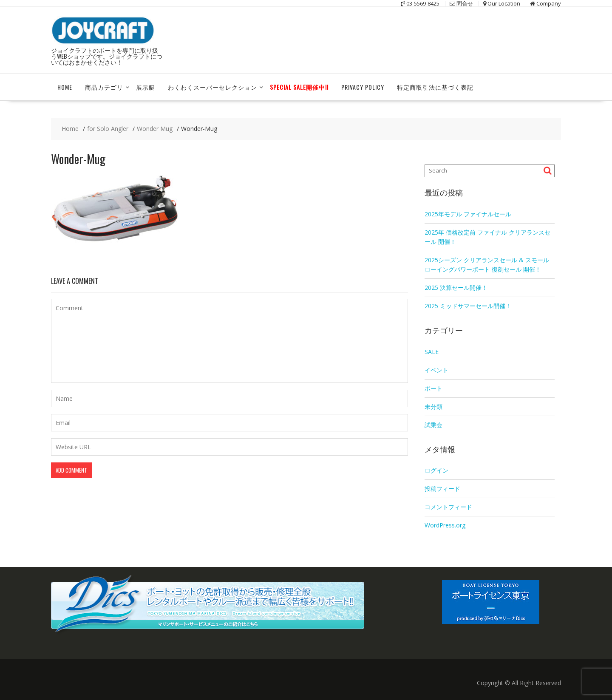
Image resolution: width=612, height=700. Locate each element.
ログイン (436, 470)
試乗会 (433, 424)
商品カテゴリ (104, 86)
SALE (432, 351)
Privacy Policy (363, 86)
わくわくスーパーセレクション (212, 86)
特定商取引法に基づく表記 (435, 86)
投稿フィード (442, 488)
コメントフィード (448, 506)
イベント (436, 369)
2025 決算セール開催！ (456, 287)
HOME (65, 86)
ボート (433, 387)
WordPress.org (445, 525)
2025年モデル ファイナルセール (468, 213)
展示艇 (146, 86)
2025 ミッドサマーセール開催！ (468, 305)
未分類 (433, 406)
